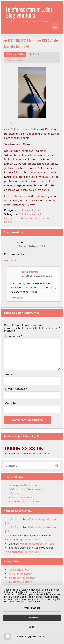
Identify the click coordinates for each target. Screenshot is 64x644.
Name (10, 374)
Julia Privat (34, 54)
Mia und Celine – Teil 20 (24, 501)
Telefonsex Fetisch (20, 582)
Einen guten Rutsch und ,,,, (25, 485)
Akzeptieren (32, 618)
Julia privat (16, 493)
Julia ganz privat (19, 570)
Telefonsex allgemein (30, 210)
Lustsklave (10, 218)
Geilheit (41, 214)
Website (10, 403)
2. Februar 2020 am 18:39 (37, 276)
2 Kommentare (14, 60)
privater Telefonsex (21, 574)
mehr (32, 627)
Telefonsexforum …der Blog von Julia (29, 12)
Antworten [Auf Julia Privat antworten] (16, 298)
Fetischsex (29, 214)
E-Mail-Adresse (16, 389)
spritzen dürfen (27, 218)
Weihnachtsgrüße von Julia (26, 489)
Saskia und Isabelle (21, 497)
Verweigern (32, 608)
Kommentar (13, 336)
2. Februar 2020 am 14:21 (31, 246)
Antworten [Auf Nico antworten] (11, 260)
